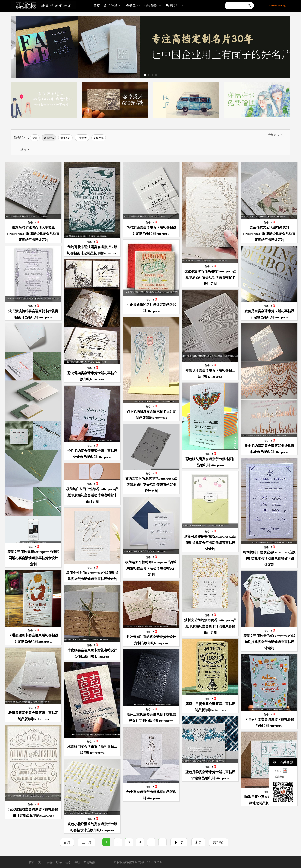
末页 (198, 842)
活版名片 (65, 138)
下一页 (179, 842)
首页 (97, 6)
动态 (68, 862)
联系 (59, 862)
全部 (35, 138)
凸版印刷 (174, 6)
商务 (50, 862)
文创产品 (99, 138)
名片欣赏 (113, 6)
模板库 (133, 6)
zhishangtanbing (278, 6)
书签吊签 (82, 138)
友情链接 (89, 862)
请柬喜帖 (49, 138)
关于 (41, 862)
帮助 (77, 862)
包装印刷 (153, 6)
